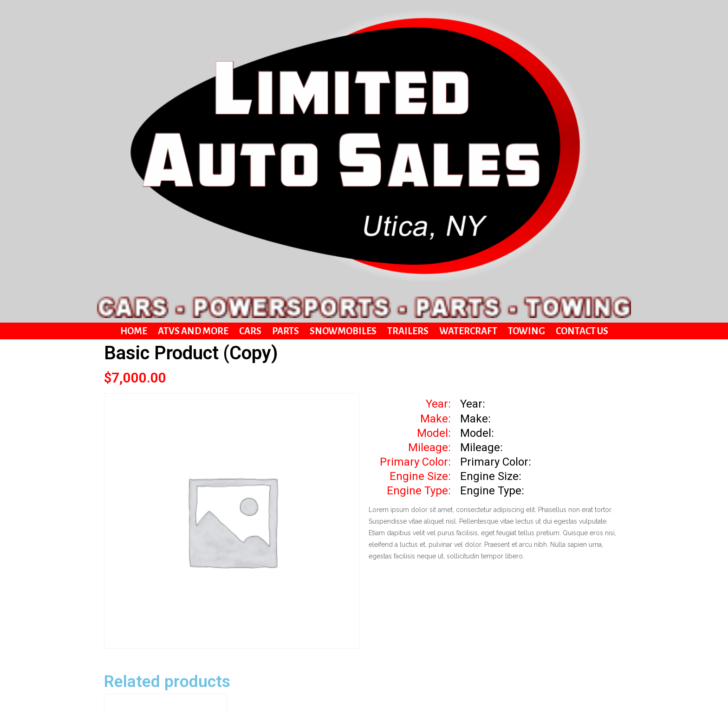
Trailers (408, 102)
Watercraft (468, 102)
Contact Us (582, 102)
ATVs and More (193, 102)
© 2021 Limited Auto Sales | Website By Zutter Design (364, 694)
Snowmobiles (343, 102)
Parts (286, 102)
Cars (250, 102)
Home (134, 102)
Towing (526, 102)
